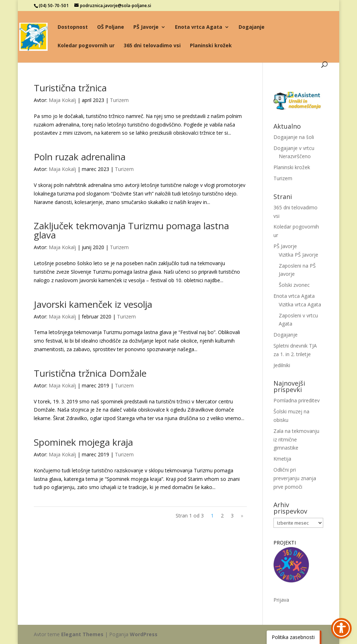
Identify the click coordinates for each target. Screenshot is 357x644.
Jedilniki (282, 365)
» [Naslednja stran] (242, 516)
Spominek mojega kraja (83, 442)
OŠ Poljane (111, 27)
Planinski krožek (211, 46)
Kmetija (282, 459)
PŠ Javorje (146, 27)
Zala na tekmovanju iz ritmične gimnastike (296, 439)
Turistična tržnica (70, 88)
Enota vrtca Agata (199, 27)
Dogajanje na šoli (294, 137)
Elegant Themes (82, 634)
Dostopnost (73, 27)
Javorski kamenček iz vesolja (93, 304)
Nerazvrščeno (295, 156)
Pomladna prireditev (297, 400)
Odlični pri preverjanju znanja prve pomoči (295, 478)
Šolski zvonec (294, 285)
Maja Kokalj (62, 100)
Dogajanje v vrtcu (294, 148)
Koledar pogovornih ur (86, 46)
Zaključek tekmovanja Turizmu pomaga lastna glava (131, 230)
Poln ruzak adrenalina (80, 157)
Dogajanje (252, 27)
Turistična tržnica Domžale (90, 373)
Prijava (281, 600)
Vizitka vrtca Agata (300, 304)
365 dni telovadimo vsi (152, 46)
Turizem (119, 100)
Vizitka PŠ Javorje (299, 255)
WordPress (144, 634)
